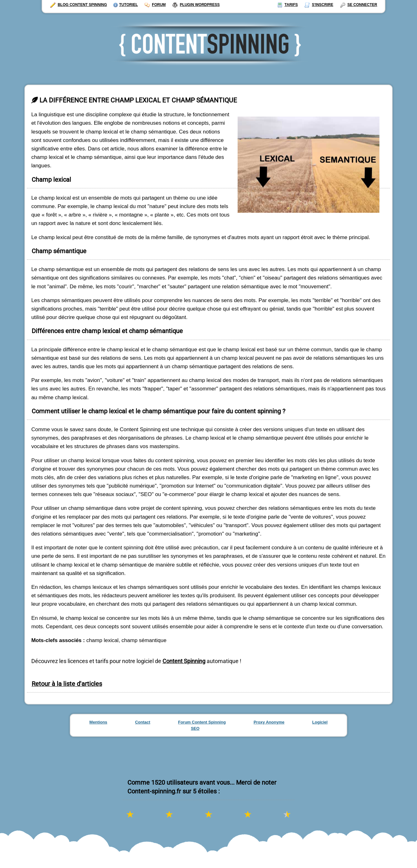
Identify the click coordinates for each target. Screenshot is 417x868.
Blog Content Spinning (78, 5)
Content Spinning (184, 661)
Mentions (98, 722)
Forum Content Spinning (202, 722)
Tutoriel (126, 5)
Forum (155, 5)
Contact (142, 722)
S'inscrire (319, 5)
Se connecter (358, 5)
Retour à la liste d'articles (67, 684)
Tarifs (287, 5)
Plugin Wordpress (196, 5)
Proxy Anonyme (269, 722)
